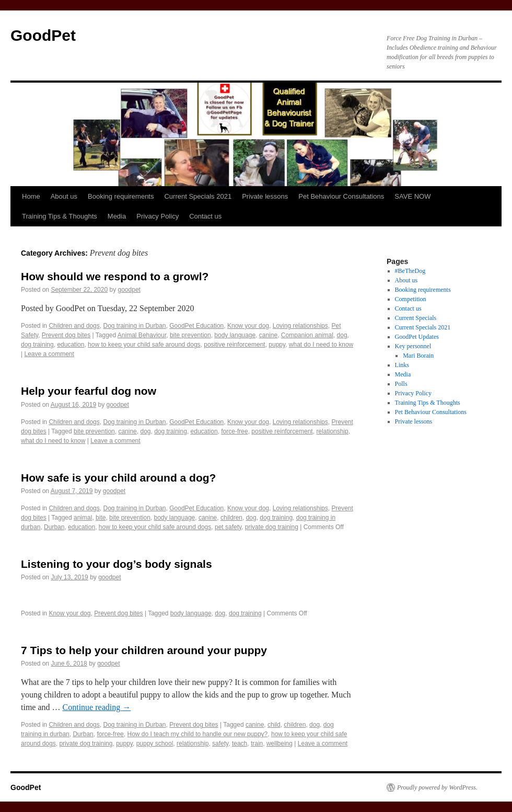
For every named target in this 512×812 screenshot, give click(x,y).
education (71, 345)
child (274, 725)
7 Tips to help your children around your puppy (144, 650)
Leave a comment (49, 354)
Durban (54, 527)
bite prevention (190, 335)
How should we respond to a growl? (115, 276)
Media (117, 216)
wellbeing (280, 744)
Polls (401, 384)
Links (402, 365)
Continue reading (97, 707)
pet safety (228, 527)
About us (64, 196)
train (257, 744)
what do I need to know (321, 345)
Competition (411, 299)
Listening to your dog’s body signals (117, 564)
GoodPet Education (196, 326)
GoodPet (43, 35)
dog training (37, 345)
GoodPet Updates (417, 337)
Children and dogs (74, 326)
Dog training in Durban (134, 326)
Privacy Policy (158, 216)
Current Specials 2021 (198, 196)
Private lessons (265, 196)
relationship (332, 431)
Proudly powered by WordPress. (437, 787)
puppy (277, 345)
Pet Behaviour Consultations (341, 196)
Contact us (205, 216)
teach (240, 744)
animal (83, 518)
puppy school (155, 744)
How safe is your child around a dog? (118, 478)
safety (220, 744)
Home (31, 196)
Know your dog (248, 326)
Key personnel (413, 346)
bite (101, 518)
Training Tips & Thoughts (60, 216)
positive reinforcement (234, 345)
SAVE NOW (412, 196)
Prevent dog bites (66, 335)
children (231, 518)
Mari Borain (418, 356)
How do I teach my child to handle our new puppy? (197, 734)
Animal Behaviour (142, 335)
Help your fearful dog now (89, 391)
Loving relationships (300, 326)
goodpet (129, 290)
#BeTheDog (410, 271)
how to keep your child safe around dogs (144, 345)
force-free (234, 431)
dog (342, 335)
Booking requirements (121, 196)
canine (268, 335)
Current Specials (416, 318)
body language (235, 335)
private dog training (272, 527)
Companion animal (307, 335)
